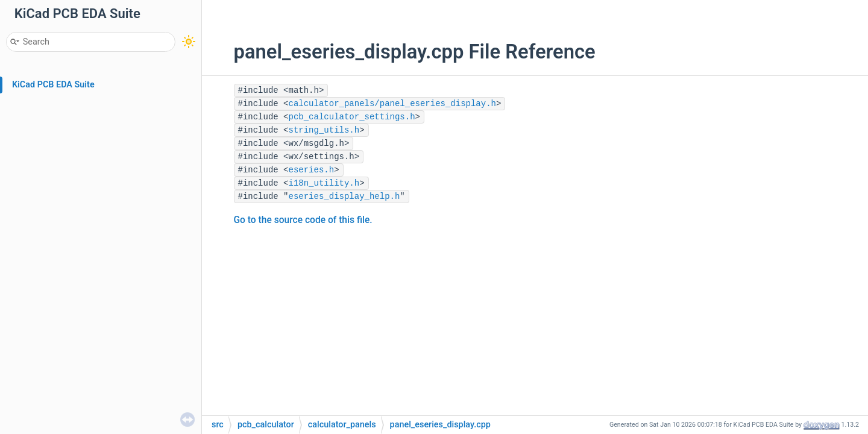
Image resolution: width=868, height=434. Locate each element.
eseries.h (312, 170)
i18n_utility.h (324, 183)
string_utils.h (324, 130)
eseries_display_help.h (344, 197)
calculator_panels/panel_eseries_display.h (392, 104)
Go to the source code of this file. (303, 220)
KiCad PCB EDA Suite (53, 85)
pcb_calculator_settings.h (352, 117)
